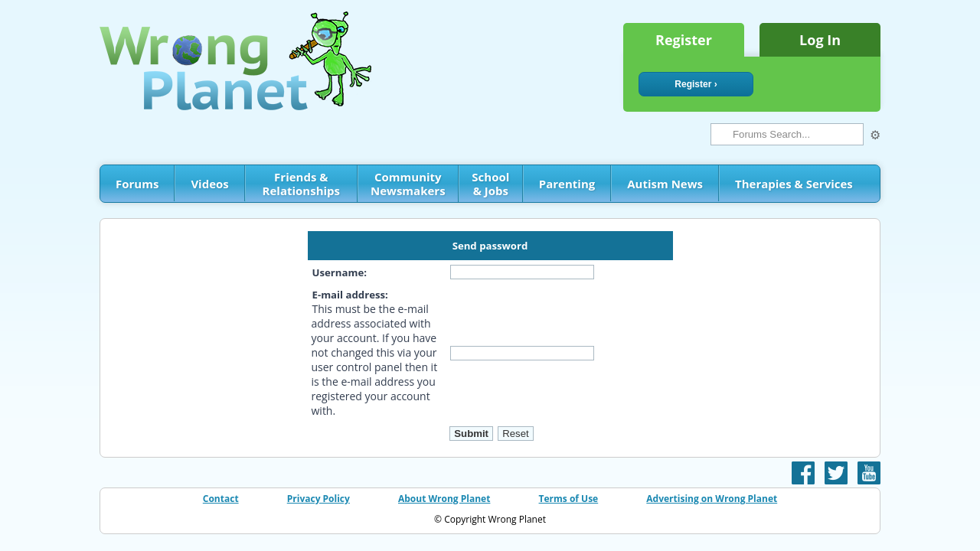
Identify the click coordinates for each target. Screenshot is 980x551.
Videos (209, 184)
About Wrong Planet (444, 499)
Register (684, 40)
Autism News (665, 184)
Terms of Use (569, 499)
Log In (820, 40)
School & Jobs (490, 184)
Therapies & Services (794, 184)
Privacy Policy (318, 499)
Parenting (567, 184)
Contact (221, 499)
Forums (137, 184)
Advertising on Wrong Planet (712, 499)
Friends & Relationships (301, 184)
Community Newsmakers (408, 184)
